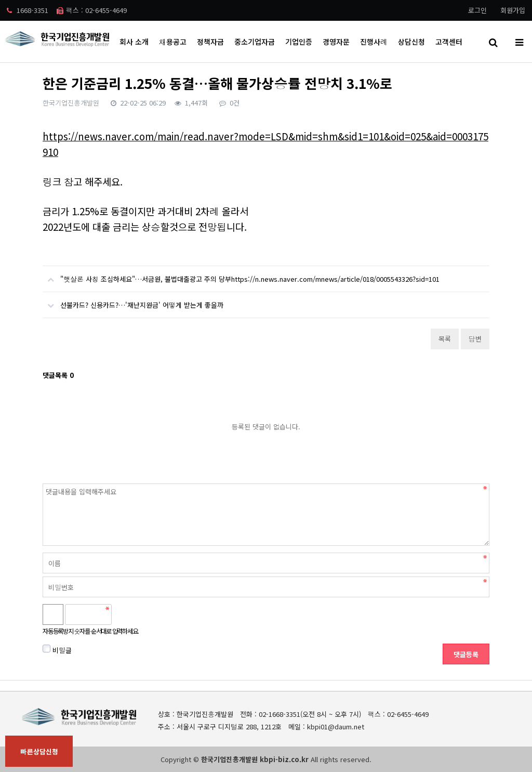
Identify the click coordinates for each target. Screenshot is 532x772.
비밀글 (57, 650)
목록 (445, 339)
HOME (433, 78)
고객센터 (449, 42)
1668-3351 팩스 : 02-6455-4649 (67, 10)
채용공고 (173, 42)
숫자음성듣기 (124, 614)
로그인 (477, 10)
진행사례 (374, 42)
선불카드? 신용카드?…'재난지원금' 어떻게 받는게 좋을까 (133, 301)
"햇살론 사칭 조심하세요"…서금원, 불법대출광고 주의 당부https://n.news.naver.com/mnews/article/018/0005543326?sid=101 (241, 275)
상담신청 (411, 42)
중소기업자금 (255, 42)
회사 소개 (134, 42)
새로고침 (147, 614)
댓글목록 (58, 375)
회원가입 (513, 10)
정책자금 (210, 42)
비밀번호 (43, 484)
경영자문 (336, 42)
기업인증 (299, 42)
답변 (475, 339)
